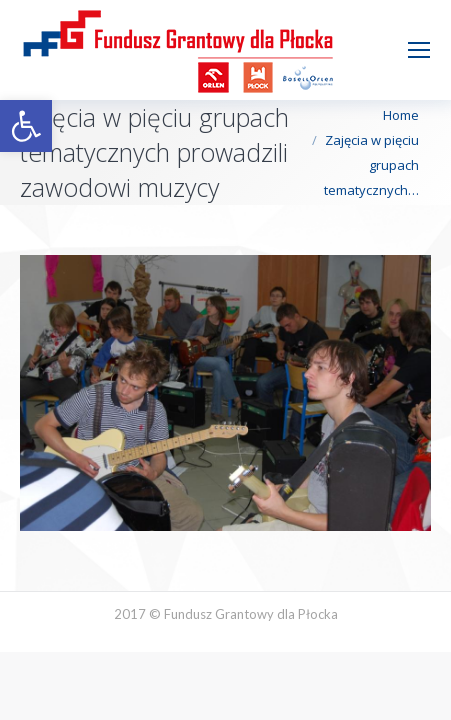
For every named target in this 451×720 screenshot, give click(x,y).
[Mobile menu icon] (419, 50)
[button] (26, 126)
